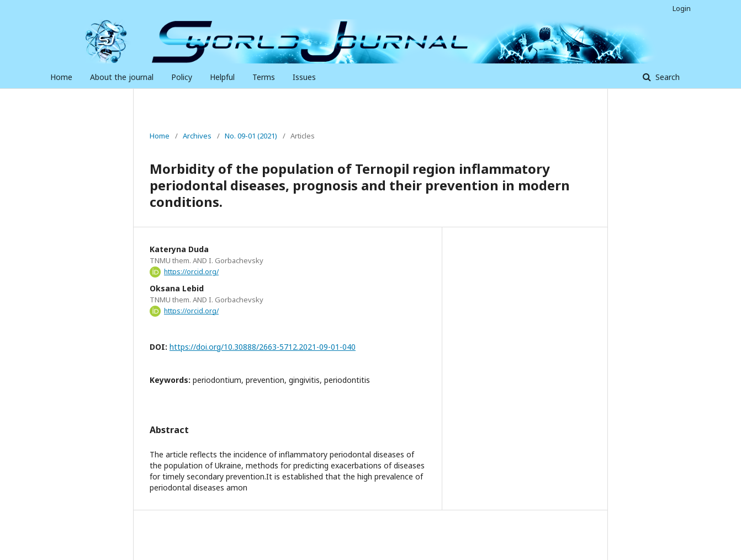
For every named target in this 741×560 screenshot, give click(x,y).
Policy (182, 77)
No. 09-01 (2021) (251, 136)
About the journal (122, 77)
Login (682, 8)
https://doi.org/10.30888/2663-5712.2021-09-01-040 (263, 347)
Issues (304, 77)
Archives (197, 136)
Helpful (222, 77)
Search (666, 77)
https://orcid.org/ (191, 272)
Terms (264, 77)
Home (61, 77)
